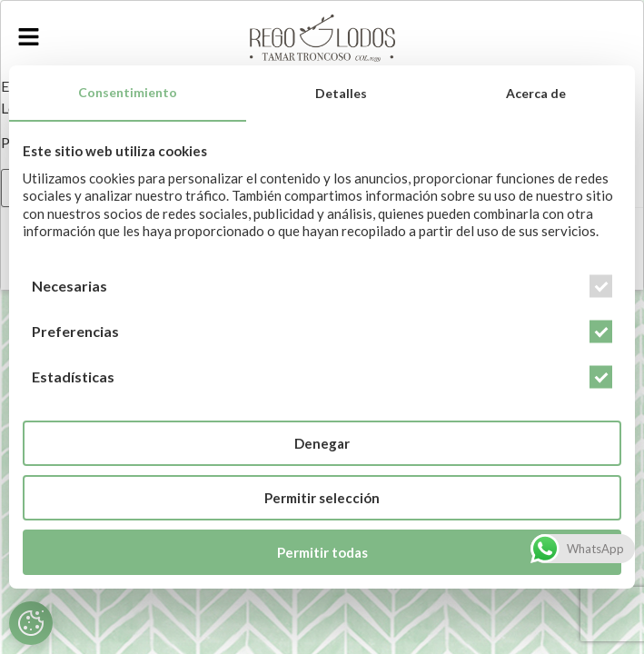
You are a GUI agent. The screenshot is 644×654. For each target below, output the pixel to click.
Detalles (341, 93)
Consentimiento (128, 92)
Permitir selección (322, 498)
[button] (28, 38)
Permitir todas (322, 552)
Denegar (322, 443)
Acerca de (536, 93)
